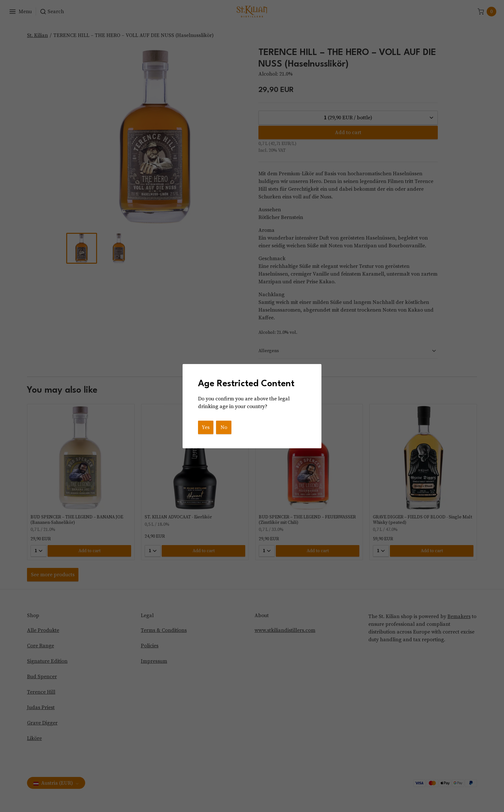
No (224, 427)
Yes (206, 427)
